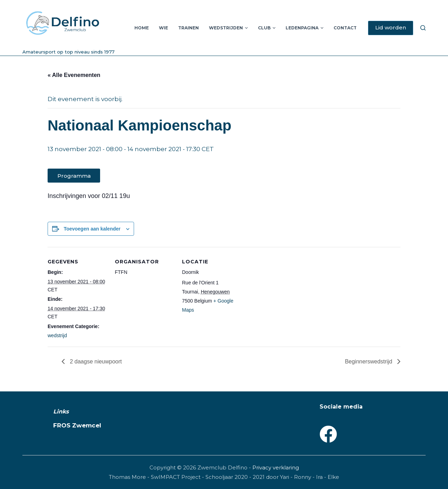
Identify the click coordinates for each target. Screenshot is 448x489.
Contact (345, 28)
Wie (163, 28)
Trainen (188, 28)
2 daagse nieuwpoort (95, 362)
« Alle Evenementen (74, 75)
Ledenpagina (304, 28)
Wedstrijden (228, 28)
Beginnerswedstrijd (369, 362)
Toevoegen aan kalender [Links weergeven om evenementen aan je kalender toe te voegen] (92, 229)
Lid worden (391, 27)
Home (142, 28)
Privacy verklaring (276, 467)
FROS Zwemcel (77, 425)
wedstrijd (57, 335)
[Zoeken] (423, 28)
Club (267, 28)
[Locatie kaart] (286, 295)
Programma (74, 176)
